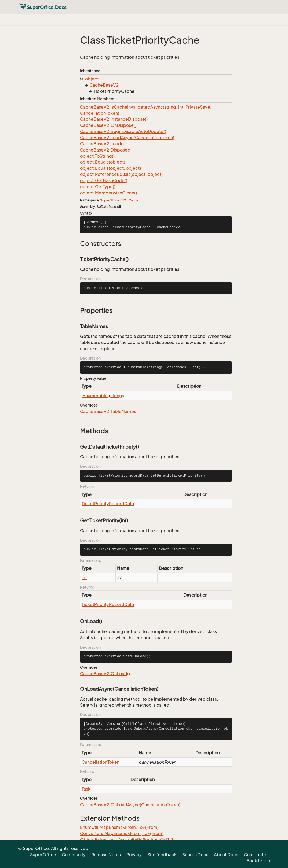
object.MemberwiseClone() (108, 193)
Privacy (134, 855)
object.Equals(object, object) (110, 168)
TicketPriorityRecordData (108, 504)
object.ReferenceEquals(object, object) (121, 174)
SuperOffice (110, 200)
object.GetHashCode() (104, 180)
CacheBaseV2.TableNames (108, 411)
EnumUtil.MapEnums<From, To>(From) (119, 827)
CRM (124, 200)
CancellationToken (101, 762)
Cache (134, 200)
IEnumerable (95, 396)
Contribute (255, 855)
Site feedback (162, 855)
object (92, 79)
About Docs (226, 855)
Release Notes (106, 855)
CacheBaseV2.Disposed (105, 150)
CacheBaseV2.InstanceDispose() (114, 119)
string (116, 396)
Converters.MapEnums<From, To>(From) (122, 833)
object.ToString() (97, 156)
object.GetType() (98, 187)
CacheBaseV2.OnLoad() (105, 674)
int (84, 578)
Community (74, 855)
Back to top (258, 861)
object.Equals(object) (103, 162)
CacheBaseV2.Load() (102, 144)
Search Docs (195, 855)
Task (86, 789)
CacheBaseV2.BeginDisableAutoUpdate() (123, 131)
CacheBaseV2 (104, 85)
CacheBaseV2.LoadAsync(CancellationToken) (127, 138)
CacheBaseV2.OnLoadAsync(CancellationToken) (130, 805)
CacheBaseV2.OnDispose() (108, 125)
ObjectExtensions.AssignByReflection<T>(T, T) (127, 840)
